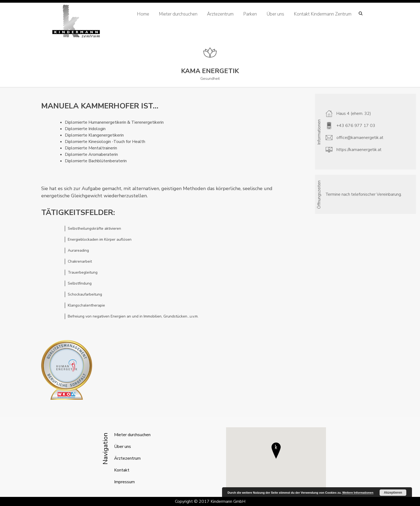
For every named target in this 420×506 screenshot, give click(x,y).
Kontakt (122, 470)
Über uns (275, 14)
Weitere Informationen (358, 493)
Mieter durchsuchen (178, 14)
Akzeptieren (393, 493)
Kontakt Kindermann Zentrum (323, 14)
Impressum (124, 482)
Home (143, 14)
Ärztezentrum (220, 14)
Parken (250, 14)
